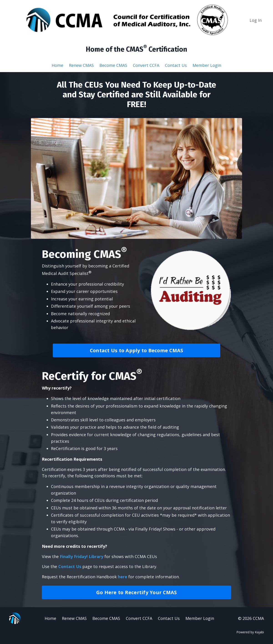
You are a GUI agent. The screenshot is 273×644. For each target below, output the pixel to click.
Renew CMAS (81, 65)
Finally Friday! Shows (155, 529)
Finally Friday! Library (82, 556)
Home (57, 65)
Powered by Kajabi (250, 632)
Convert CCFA (146, 65)
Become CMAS (113, 65)
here (123, 577)
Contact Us (176, 65)
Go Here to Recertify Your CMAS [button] (137, 592)
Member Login (207, 65)
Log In (256, 20)
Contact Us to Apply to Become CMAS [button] (137, 350)
